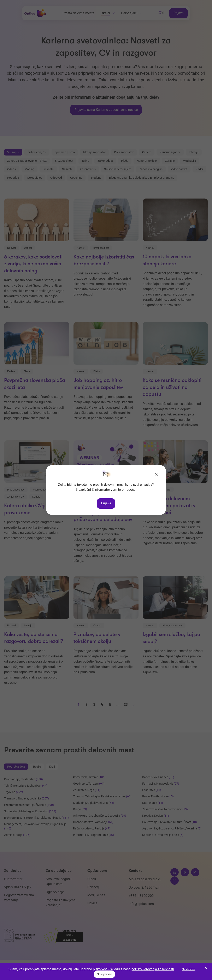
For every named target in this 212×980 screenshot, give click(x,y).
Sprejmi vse (104, 974)
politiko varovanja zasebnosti (153, 969)
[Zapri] (157, 475)
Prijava (106, 503)
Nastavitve (189, 969)
